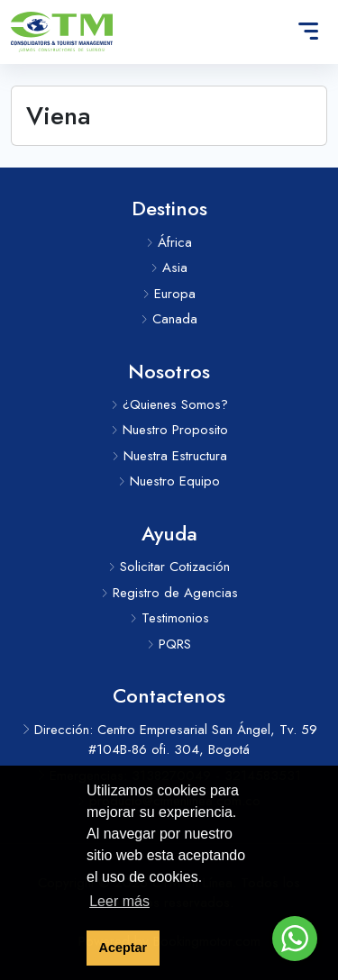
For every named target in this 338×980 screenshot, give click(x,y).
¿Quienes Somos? (169, 404)
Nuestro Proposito (169, 430)
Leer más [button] (119, 901)
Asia (169, 268)
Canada (169, 319)
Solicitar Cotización (169, 567)
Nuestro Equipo (169, 481)
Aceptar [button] (123, 948)
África (169, 242)
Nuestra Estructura (169, 456)
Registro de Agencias (169, 593)
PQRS (169, 644)
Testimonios (169, 618)
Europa (169, 294)
